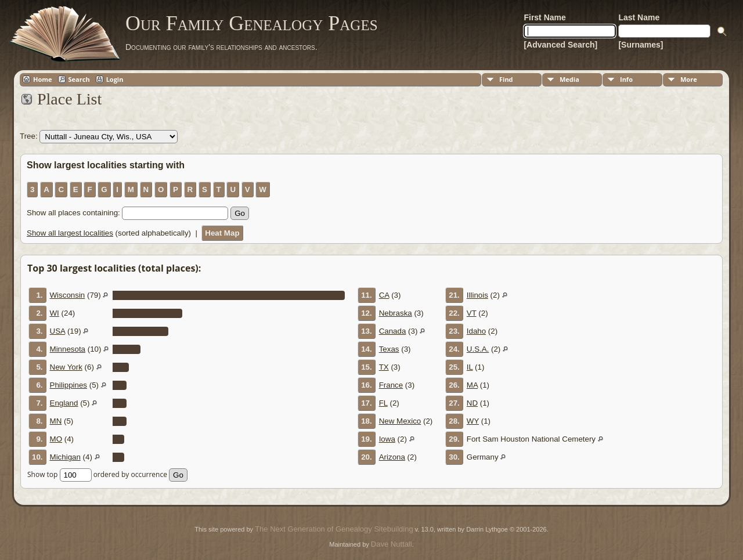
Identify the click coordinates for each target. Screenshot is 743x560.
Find (506, 79)
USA (58, 331)
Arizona (392, 457)
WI (55, 313)
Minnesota (68, 349)
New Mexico (400, 421)
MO (56, 439)
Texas (389, 349)
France (391, 385)
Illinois (477, 295)
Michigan (65, 457)
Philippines (68, 385)
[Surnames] (641, 45)
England (64, 403)
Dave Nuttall (392, 544)
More (689, 79)
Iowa (387, 439)
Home (43, 79)
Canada (393, 331)
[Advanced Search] (560, 45)
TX (384, 367)
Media (569, 79)
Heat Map (222, 233)
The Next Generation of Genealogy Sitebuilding (334, 529)
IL (470, 367)
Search (79, 79)
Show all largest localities (70, 233)
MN (56, 421)
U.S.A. (478, 349)
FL (383, 403)
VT (472, 313)
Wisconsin (68, 295)
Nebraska (396, 313)
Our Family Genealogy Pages (252, 23)
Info (626, 79)
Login (115, 79)
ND (472, 403)
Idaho (476, 331)
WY (473, 421)
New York (66, 367)
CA (384, 295)
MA (472, 385)
